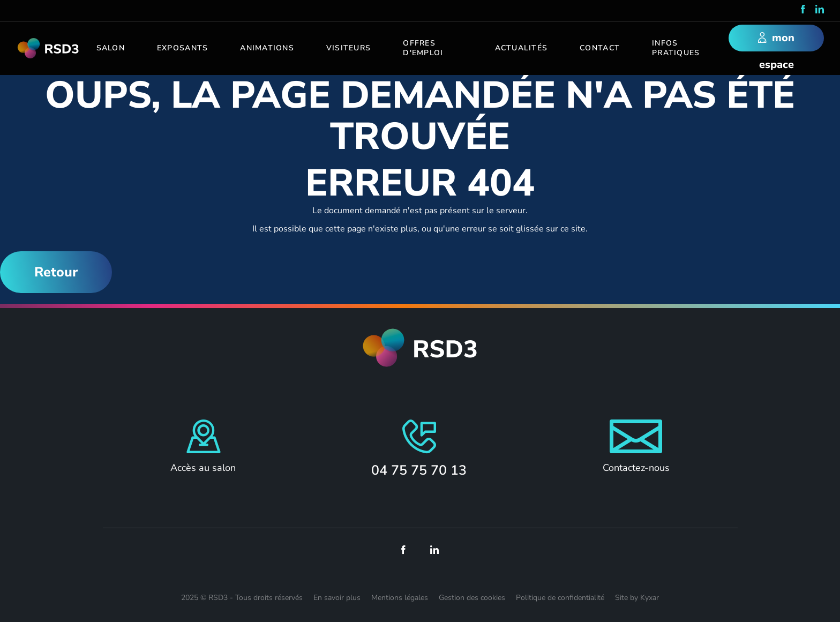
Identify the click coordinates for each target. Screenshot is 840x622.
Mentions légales (400, 598)
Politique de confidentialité (560, 598)
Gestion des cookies (472, 598)
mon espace (776, 41)
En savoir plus (337, 598)
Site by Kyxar (637, 598)
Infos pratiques (676, 48)
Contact (600, 48)
